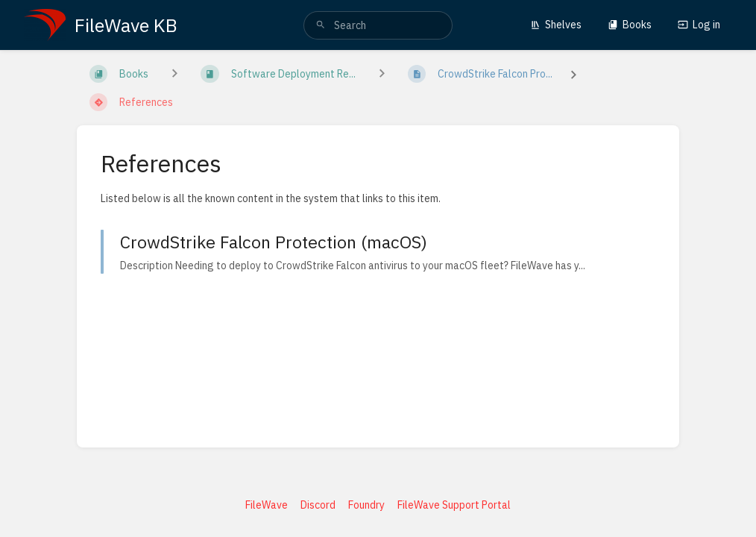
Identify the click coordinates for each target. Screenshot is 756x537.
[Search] (321, 25)
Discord (318, 505)
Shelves (556, 25)
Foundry (366, 505)
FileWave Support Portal (454, 505)
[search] (378, 25)
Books (630, 25)
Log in (699, 25)
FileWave (267, 505)
